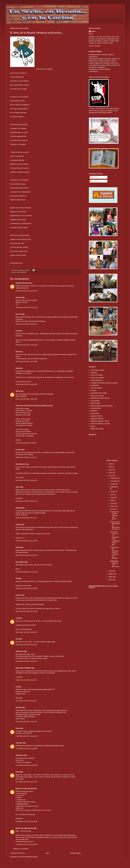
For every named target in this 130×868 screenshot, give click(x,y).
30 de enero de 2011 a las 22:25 (26, 645)
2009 (110, 574)
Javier (18, 487)
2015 (110, 464)
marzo (113, 503)
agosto (113, 492)
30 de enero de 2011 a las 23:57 (26, 661)
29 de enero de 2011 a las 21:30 (26, 307)
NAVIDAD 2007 (96, 408)
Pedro (18, 728)
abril (112, 500)
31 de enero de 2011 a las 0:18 (26, 680)
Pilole (18, 772)
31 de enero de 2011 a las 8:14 (26, 701)
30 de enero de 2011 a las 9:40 (26, 457)
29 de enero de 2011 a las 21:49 (26, 345)
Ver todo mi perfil (94, 46)
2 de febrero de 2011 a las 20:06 (26, 749)
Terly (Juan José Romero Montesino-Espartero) (32, 406)
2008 (110, 577)
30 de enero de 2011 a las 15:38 (26, 588)
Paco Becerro (20, 464)
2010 (110, 571)
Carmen (18, 450)
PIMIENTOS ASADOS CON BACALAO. (115, 564)
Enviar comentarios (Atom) (28, 857)
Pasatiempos (95, 413)
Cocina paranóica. (97, 380)
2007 (110, 580)
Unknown (19, 743)
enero (112, 509)
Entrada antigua (75, 853)
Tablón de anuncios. (97, 429)
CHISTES (94, 373)
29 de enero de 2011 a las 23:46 (26, 399)
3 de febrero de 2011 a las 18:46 (26, 821)
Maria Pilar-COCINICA (23, 668)
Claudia (18, 508)
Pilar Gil (18, 314)
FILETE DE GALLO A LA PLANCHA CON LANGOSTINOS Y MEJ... (115, 538)
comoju (18, 524)
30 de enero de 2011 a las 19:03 (26, 611)
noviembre (114, 481)
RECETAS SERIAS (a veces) (100, 424)
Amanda (19, 297)
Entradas (94, 177)
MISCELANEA (22, 272)
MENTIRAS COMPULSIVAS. (100, 398)
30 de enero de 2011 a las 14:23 (26, 555)
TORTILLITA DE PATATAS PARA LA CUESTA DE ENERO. (114, 553)
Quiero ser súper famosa (24, 788)
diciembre (114, 478)
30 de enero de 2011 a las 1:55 (26, 443)
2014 (110, 467)
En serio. (94, 390)
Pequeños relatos (96, 416)
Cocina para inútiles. (97, 378)
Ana (17, 618)
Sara (17, 331)
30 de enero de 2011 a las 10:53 (26, 480)
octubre (113, 484)
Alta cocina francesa (97, 370)
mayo (112, 497)
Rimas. (93, 426)
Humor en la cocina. (97, 396)
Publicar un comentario (21, 849)
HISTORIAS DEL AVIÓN (99, 393)
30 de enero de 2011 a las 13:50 (26, 541)
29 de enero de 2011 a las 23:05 (26, 361)
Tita (17, 578)
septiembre (114, 487)
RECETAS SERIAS (97, 419)
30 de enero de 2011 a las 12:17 (26, 518)
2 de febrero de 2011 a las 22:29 (26, 765)
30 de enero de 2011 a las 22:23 (26, 632)
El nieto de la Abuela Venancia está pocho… (114, 515)
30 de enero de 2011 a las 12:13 (26, 501)
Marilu (18, 391)
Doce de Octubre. (96, 388)
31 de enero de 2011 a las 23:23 (26, 722)
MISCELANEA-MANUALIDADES (102, 406)
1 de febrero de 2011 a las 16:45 (26, 736)
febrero (113, 506)
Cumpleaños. (95, 385)
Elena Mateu (20, 562)
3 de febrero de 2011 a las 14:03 (26, 782)
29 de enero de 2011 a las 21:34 (26, 324)
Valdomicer (20, 651)
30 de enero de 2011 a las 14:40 (26, 572)
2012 (110, 473)
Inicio (47, 853)
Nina (17, 368)
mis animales (95, 401)
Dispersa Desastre (22, 283)
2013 (110, 470)
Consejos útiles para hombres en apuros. (104, 383)
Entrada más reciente (18, 853)
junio (112, 495)
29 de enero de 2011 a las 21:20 (26, 291)
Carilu (18, 547)
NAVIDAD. (94, 411)
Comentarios (95, 181)
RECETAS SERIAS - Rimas (100, 421)
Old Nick (19, 707)
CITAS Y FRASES (97, 375)
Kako (17, 352)
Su (17, 687)
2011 (110, 476)
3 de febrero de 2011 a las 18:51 (26, 844)
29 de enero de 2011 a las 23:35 (26, 384)
